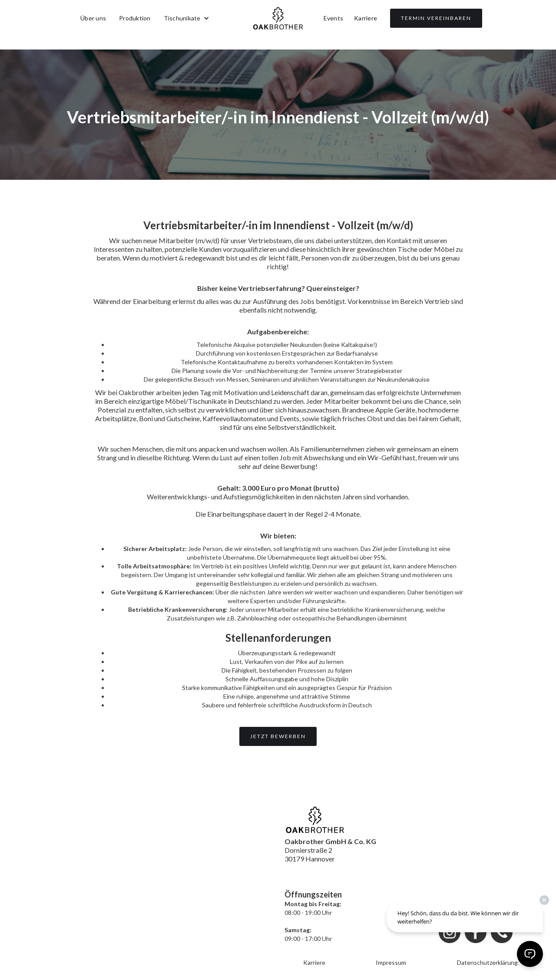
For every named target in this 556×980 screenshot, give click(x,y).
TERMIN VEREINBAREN (436, 18)
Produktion (135, 18)
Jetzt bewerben (278, 736)
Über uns (93, 18)
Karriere (366, 18)
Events (334, 18)
